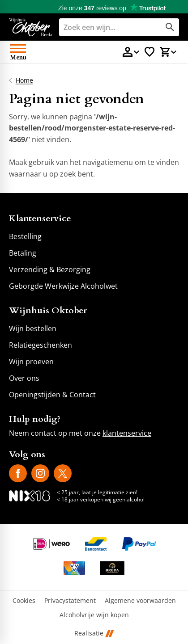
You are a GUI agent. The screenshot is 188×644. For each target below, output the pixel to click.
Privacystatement (70, 601)
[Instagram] (40, 473)
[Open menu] (18, 52)
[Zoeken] (103, 27)
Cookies (24, 601)
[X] (63, 473)
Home (24, 80)
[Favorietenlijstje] (150, 52)
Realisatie (94, 633)
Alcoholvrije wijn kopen (94, 615)
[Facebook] (18, 473)
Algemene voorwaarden (140, 601)
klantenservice (127, 433)
